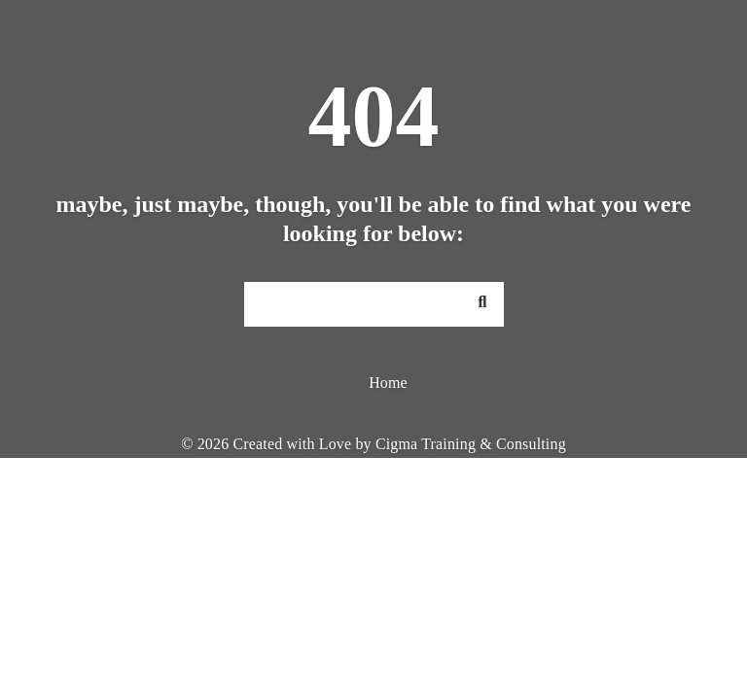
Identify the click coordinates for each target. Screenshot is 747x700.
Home (388, 383)
